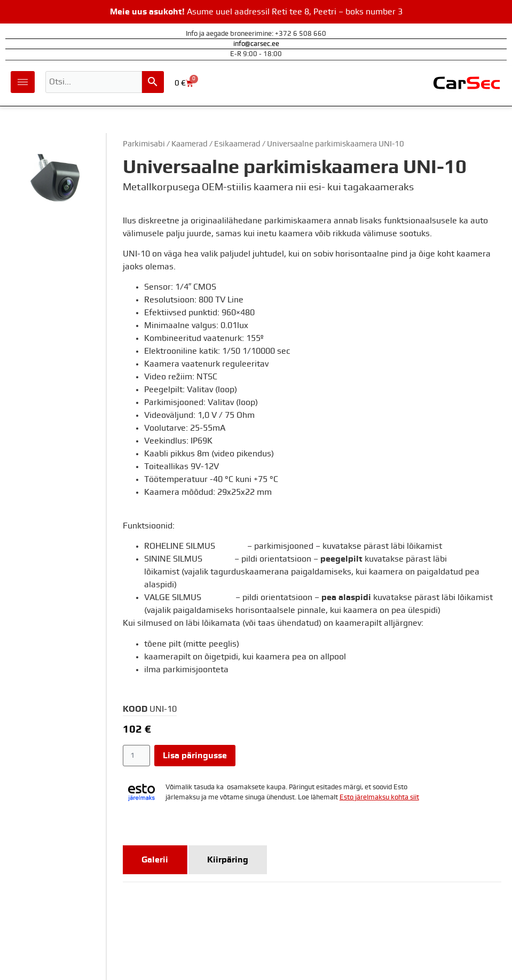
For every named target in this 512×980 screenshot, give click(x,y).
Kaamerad (190, 144)
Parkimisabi (144, 144)
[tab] (155, 860)
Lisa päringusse (195, 756)
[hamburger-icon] (23, 82)
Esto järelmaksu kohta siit (379, 798)
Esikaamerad (237, 144)
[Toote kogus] (136, 756)
